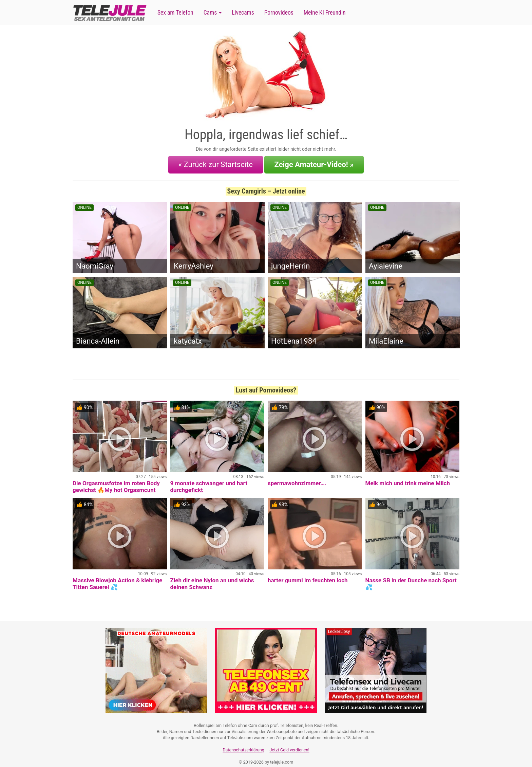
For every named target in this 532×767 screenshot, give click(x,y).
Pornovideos (279, 13)
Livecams (243, 13)
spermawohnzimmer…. (297, 478)
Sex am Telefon (175, 13)
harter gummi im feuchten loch (308, 575)
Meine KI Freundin (325, 13)
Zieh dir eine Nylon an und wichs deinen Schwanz (212, 579)
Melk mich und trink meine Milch (408, 478)
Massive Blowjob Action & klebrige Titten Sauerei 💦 (117, 579)
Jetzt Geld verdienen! (289, 742)
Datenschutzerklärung (243, 742)
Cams (213, 13)
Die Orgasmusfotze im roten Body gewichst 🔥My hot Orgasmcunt (116, 481)
